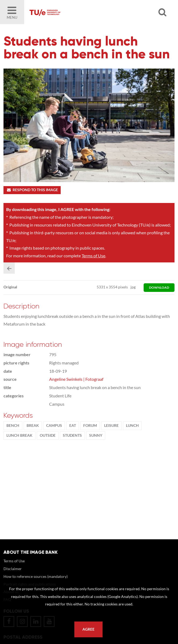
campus (54, 425)
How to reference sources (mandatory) (36, 576)
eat (73, 425)
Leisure (111, 425)
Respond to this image (32, 190)
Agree (88, 629)
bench (13, 425)
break (33, 425)
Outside (48, 435)
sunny (96, 435)
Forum (90, 425)
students (72, 435)
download (159, 287)
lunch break (19, 435)
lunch (132, 425)
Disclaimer (13, 569)
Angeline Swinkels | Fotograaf (76, 379)
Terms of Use (93, 256)
